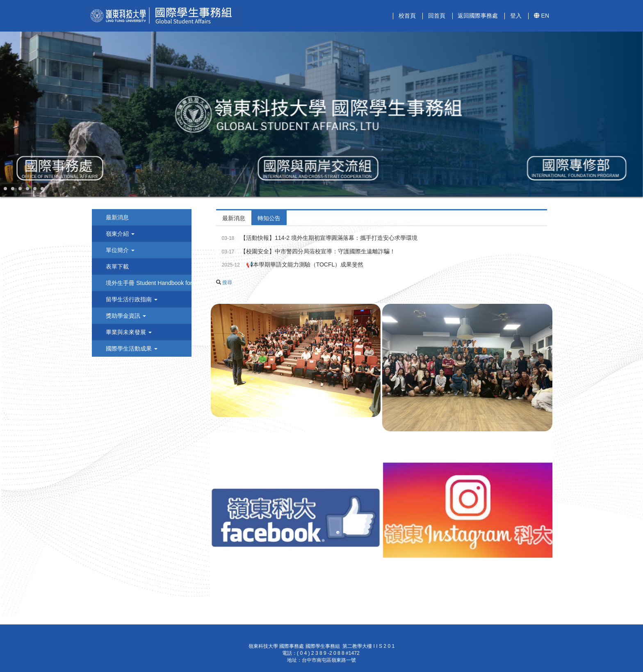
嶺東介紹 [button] (119, 234)
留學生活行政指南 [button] (131, 299)
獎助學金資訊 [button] (125, 316)
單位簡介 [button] (119, 250)
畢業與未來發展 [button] (128, 332)
